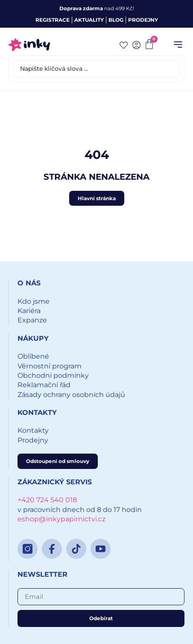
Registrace (53, 20)
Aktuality (89, 20)
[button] (178, 45)
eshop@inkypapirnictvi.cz (61, 519)
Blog (116, 20)
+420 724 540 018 (47, 500)
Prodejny (143, 20)
